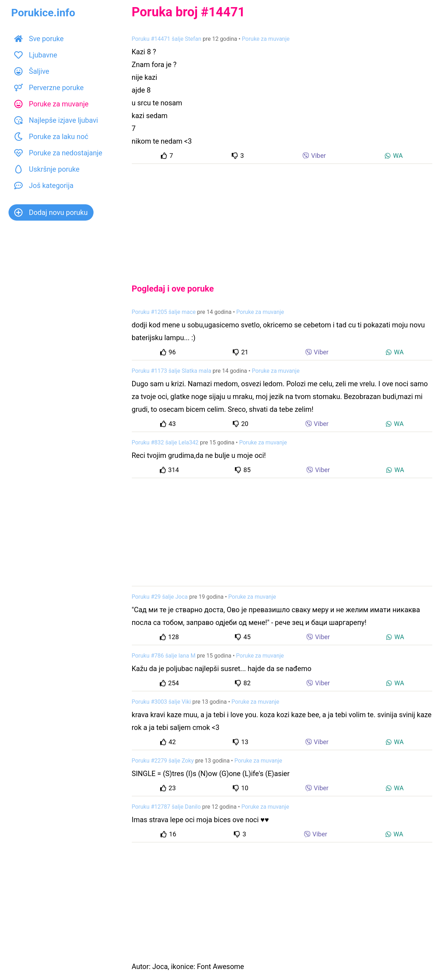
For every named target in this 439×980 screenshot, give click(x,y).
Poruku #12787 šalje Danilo (166, 807)
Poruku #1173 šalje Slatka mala (172, 371)
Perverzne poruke (49, 88)
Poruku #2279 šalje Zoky (163, 761)
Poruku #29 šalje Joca (160, 597)
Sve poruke (39, 39)
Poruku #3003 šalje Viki (161, 702)
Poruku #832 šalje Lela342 (165, 442)
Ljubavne (36, 55)
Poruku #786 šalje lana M (164, 656)
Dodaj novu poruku (51, 212)
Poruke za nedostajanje (58, 153)
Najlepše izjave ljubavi (56, 120)
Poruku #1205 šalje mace (164, 312)
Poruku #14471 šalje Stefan (167, 39)
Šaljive (32, 71)
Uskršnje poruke (47, 169)
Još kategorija (44, 186)
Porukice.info (43, 13)
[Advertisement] (282, 218)
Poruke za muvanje (51, 104)
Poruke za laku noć (51, 137)
